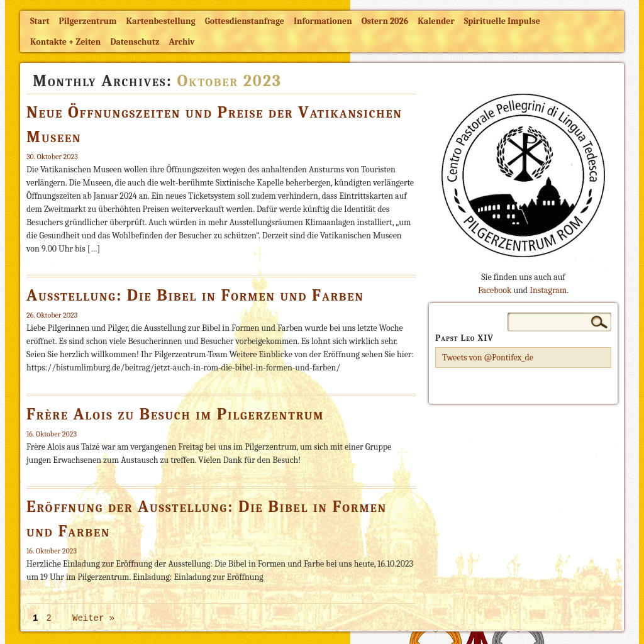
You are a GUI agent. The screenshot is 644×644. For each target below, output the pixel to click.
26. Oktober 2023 (52, 315)
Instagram (548, 290)
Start (40, 21)
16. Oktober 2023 (52, 434)
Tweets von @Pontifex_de (488, 358)
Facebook (495, 290)
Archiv (181, 42)
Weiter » (93, 618)
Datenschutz (135, 42)
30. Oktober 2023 (52, 157)
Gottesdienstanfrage (245, 21)
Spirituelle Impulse (502, 21)
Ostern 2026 (385, 21)
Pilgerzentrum (88, 21)
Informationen (323, 21)
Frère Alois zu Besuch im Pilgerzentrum (175, 414)
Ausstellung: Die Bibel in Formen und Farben (195, 296)
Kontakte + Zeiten (65, 42)
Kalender (436, 21)
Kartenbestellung (161, 21)
